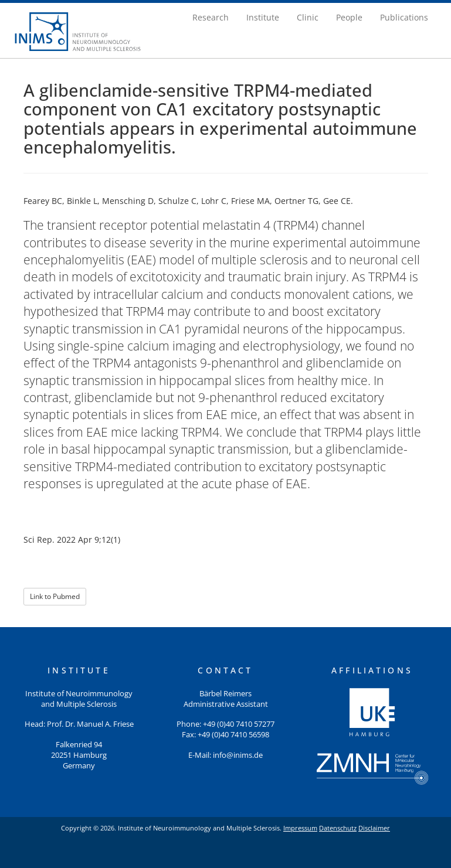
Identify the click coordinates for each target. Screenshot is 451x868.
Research (211, 17)
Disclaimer (374, 828)
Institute (263, 17)
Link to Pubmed (55, 596)
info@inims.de (238, 755)
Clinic (308, 17)
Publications (404, 17)
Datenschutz (338, 828)
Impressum (300, 828)
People (349, 17)
